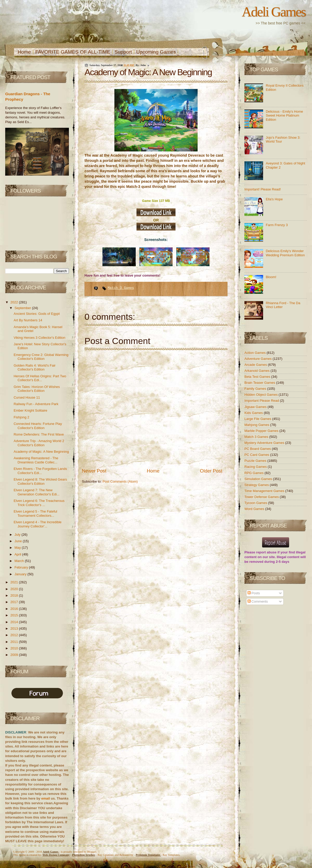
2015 (15, 615)
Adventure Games (258, 359)
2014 (15, 622)
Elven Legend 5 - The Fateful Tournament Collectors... (35, 513)
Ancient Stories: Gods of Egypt (37, 314)
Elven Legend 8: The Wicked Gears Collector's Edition (40, 481)
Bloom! (271, 277)
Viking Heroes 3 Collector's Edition (39, 338)
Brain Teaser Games (260, 383)
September (23, 308)
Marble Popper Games (262, 431)
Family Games (256, 389)
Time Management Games (265, 491)
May (18, 548)
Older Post (211, 471)
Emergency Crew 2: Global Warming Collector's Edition (41, 357)
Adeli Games (274, 12)
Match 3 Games (121, 288)
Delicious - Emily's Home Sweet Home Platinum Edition (284, 116)
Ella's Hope (274, 199)
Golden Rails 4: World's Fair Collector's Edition (34, 368)
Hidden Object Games (262, 395)
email (46, 798)
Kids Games (254, 413)
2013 (15, 628)
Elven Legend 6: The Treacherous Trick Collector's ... (39, 503)
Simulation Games (259, 479)
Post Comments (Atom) (120, 481)
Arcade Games (256, 365)
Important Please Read (262, 401)
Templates (148, 855)
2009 (15, 655)
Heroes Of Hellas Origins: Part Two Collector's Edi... (40, 378)
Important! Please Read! (263, 189)
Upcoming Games (156, 52)
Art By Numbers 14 (28, 320)
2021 (15, 582)
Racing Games (256, 467)
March (20, 561)
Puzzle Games (256, 461)
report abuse (266, 552)
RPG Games (254, 473)
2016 (15, 609)
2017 (15, 602)
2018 (15, 595)
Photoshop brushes (84, 855)
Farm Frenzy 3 (277, 225)
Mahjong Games (257, 425)
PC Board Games (258, 449)
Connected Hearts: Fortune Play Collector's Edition (38, 426)
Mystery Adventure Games (265, 443)
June (19, 541)
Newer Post (94, 471)
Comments (258, 601)
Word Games (255, 509)
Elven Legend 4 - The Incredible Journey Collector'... (37, 524)
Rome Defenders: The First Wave (39, 434)
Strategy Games (257, 485)
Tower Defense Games (262, 497)
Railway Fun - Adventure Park (36, 404)
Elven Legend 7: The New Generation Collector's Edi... (36, 492)
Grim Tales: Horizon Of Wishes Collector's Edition (37, 389)
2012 (15, 635)
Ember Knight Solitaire (30, 410)
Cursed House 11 (27, 397)
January (21, 574)
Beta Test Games (258, 377)
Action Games (255, 353)
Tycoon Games (256, 503)
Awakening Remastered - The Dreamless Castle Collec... (36, 460)
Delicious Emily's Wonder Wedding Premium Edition (285, 253)
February (22, 567)
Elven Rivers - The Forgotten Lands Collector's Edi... (40, 471)
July (18, 535)
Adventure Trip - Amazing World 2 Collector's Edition (39, 443)
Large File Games (258, 419)
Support (123, 52)
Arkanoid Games (257, 371)
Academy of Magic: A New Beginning (41, 452)
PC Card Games (257, 455)
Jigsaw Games (256, 407)
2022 (15, 302)
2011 (15, 642)
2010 (15, 648)
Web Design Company (56, 855)
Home (24, 52)
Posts (254, 593)
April (18, 554)
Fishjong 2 (21, 417)
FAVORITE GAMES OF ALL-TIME (73, 52)
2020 (15, 589)
